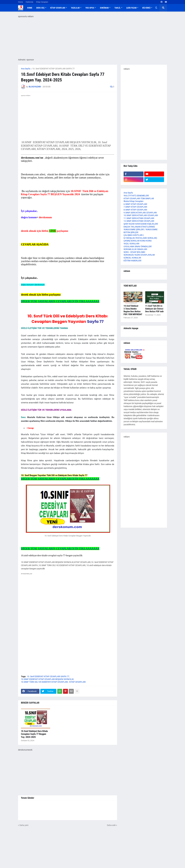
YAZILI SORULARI (131, 244)
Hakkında (29, 2)
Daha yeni (24, 825)
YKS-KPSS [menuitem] (90, 8)
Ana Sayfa (26, 69)
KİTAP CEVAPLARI (77, 682)
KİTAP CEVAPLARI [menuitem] (58, 8)
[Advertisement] (68, 604)
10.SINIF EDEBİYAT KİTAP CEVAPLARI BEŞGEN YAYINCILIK (47, 679)
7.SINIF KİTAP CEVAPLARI (135, 207)
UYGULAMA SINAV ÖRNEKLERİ (138, 246)
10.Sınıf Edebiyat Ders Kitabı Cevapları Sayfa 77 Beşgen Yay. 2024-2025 (34, 734)
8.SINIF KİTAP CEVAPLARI (135, 210)
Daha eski (111, 825)
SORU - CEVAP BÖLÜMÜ (134, 252)
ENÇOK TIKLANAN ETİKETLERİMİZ (139, 227)
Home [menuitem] (30, 8)
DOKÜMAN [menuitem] (104, 8)
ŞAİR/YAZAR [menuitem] (131, 8)
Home (20, 2)
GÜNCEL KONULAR (132, 258)
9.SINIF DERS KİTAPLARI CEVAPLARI (140, 213)
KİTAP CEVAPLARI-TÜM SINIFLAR (139, 198)
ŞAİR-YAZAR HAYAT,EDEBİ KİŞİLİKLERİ (141, 224)
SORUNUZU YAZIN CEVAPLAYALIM (139, 255)
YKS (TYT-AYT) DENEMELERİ (136, 196)
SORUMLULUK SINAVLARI (135, 249)
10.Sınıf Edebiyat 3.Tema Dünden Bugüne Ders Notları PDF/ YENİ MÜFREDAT (133, 310)
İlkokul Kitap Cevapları (133, 201)
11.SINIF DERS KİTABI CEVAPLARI (139, 218)
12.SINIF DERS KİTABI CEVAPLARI (139, 221)
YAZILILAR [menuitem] (75, 8)
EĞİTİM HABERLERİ (132, 261)
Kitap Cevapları (42, 2)
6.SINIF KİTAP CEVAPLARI (135, 204)
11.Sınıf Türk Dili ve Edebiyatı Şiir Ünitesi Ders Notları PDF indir (155, 309)
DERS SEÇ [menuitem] (40, 8)
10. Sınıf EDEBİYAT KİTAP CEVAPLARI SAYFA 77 (53, 69)
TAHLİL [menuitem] (118, 8)
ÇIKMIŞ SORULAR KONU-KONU (138, 241)
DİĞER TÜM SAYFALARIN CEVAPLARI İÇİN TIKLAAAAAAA (60, 301)
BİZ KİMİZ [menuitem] (146, 8)
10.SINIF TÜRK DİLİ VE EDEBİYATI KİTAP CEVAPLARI (44, 682)
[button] (156, 8)
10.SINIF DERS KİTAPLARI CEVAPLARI (141, 215)
